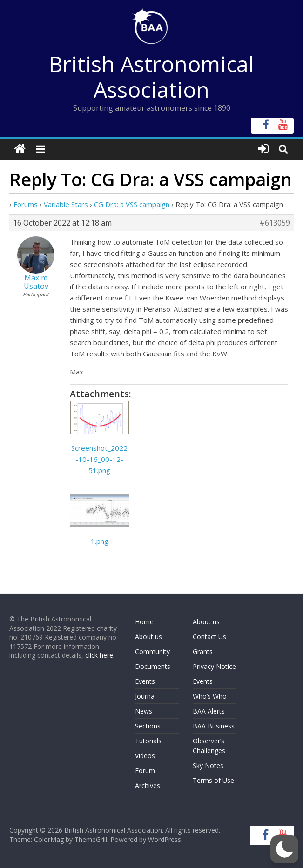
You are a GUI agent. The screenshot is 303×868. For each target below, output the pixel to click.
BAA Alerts (209, 711)
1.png (100, 541)
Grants (203, 651)
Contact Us (209, 637)
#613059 (275, 223)
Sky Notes (208, 765)
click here (99, 655)
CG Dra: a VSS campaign (132, 204)
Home (144, 622)
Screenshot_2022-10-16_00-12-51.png (99, 459)
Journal (145, 696)
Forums (26, 204)
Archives (148, 785)
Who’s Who (210, 696)
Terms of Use (213, 780)
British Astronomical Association (151, 77)
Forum (145, 771)
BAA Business (214, 726)
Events (145, 681)
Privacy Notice (214, 666)
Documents (153, 666)
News (144, 711)
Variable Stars (66, 204)
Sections (148, 726)
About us (148, 637)
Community (152, 651)
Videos (145, 756)
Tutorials (148, 741)
